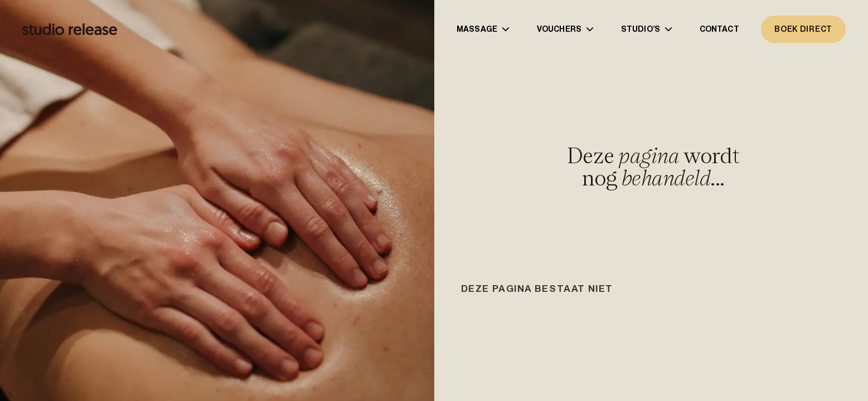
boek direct (803, 29)
